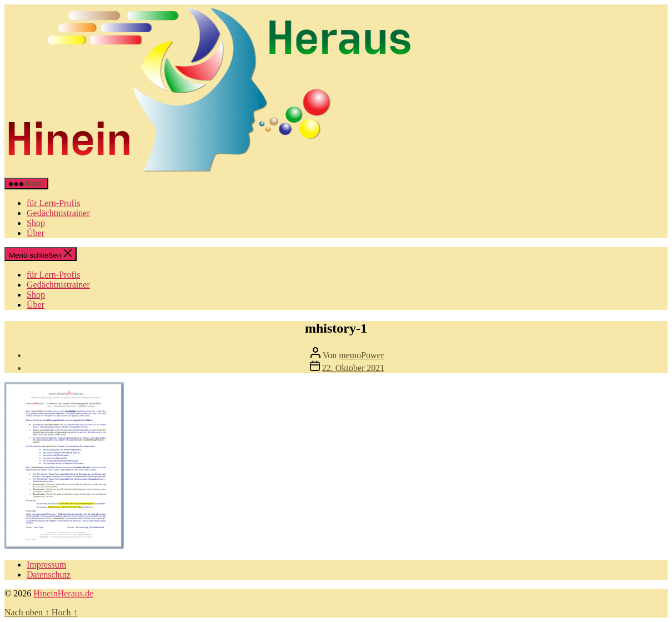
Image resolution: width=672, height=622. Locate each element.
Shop (36, 223)
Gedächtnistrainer (58, 213)
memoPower (361, 355)
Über (36, 233)
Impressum (46, 565)
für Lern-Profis (53, 203)
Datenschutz (49, 575)
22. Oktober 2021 (353, 368)
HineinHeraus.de (63, 593)
